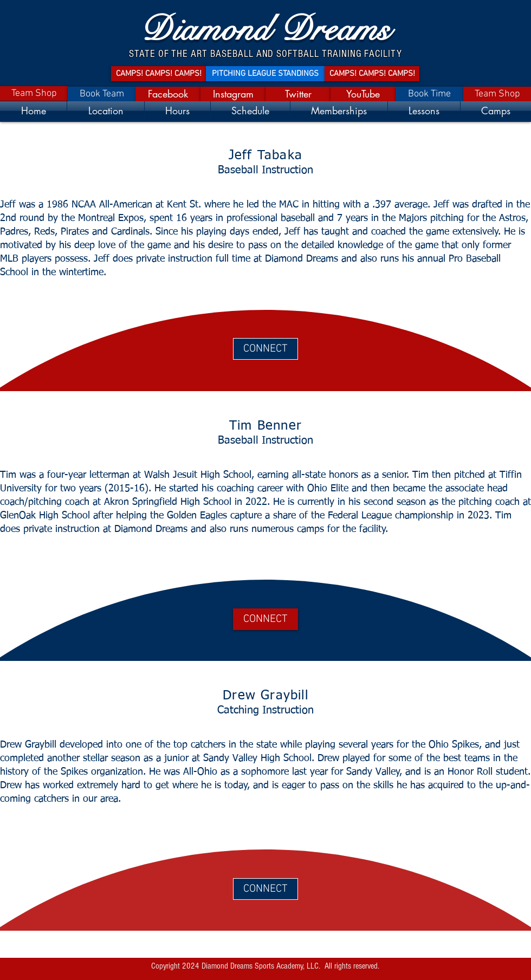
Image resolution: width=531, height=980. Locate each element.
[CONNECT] (265, 349)
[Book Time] (429, 94)
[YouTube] (363, 94)
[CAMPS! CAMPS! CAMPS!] (158, 74)
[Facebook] (168, 94)
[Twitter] (298, 94)
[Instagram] (233, 94)
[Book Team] (102, 94)
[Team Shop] (34, 93)
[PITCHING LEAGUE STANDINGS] (265, 74)
